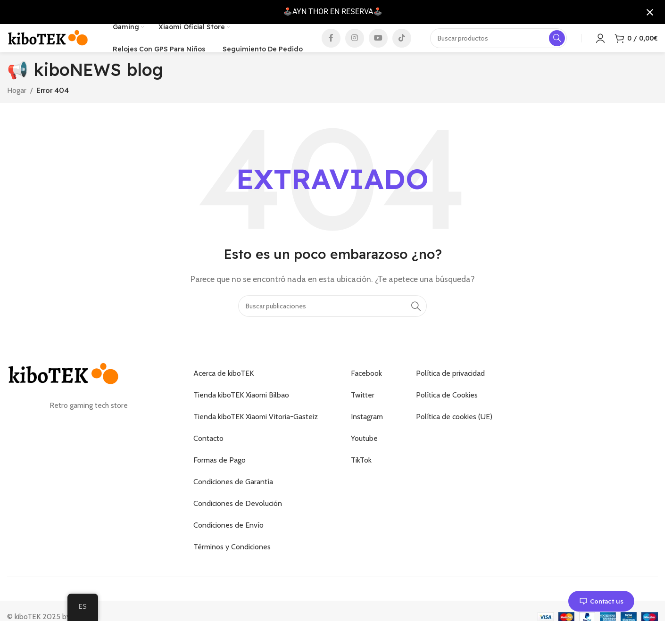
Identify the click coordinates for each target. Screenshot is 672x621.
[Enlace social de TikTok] (402, 45)
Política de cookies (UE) (454, 431)
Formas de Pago (220, 475)
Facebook (366, 388)
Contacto (208, 453)
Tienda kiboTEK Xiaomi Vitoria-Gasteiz (256, 431)
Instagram (367, 431)
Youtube (364, 453)
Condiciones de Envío (228, 540)
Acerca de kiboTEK (224, 388)
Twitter (363, 410)
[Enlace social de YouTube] (378, 45)
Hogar (17, 104)
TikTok (361, 475)
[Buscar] (332, 321)
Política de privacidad (450, 388)
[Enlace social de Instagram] (355, 45)
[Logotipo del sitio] (48, 45)
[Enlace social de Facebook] (331, 45)
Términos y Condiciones (232, 561)
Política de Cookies (447, 410)
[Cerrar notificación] (650, 12)
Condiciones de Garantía (233, 496)
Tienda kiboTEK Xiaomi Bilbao (241, 410)
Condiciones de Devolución (238, 518)
